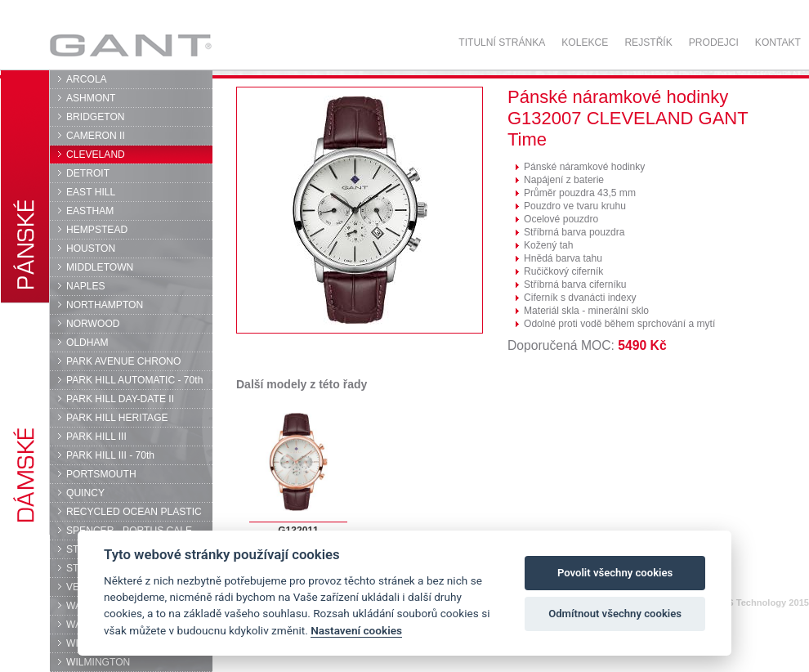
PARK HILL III (96, 437)
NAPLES (86, 286)
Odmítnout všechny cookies (615, 614)
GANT (130, 45)
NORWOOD (93, 324)
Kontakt (778, 43)
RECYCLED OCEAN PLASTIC (134, 512)
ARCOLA (87, 79)
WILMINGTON (98, 662)
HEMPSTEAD (97, 230)
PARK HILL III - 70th (110, 455)
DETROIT (88, 173)
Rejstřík (648, 43)
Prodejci (714, 43)
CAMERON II (96, 136)
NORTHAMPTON (105, 305)
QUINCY (85, 493)
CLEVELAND (96, 155)
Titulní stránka (502, 43)
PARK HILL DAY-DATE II (120, 399)
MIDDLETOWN (100, 267)
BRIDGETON (96, 117)
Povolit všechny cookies (615, 573)
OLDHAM (87, 343)
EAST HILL (91, 192)
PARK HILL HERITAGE (117, 418)
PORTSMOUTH (101, 474)
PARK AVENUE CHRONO (124, 361)
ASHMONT (91, 98)
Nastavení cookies (356, 630)
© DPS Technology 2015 (757, 603)
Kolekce (585, 43)
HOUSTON (91, 249)
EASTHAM (90, 211)
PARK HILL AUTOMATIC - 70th (134, 380)
